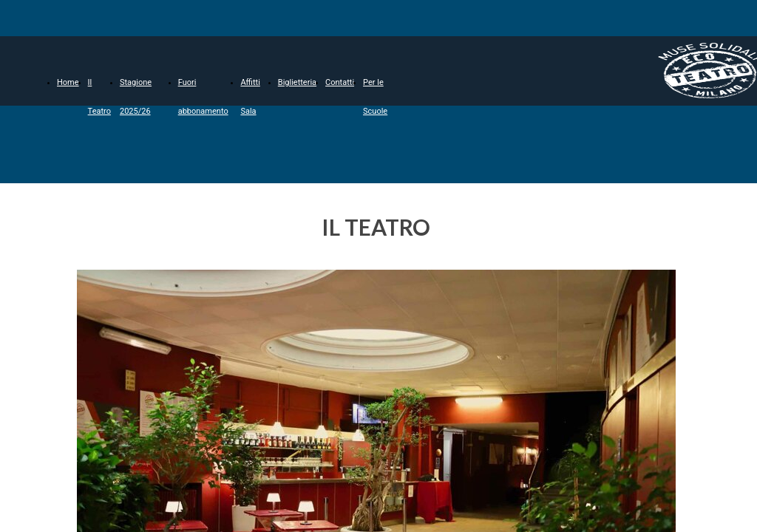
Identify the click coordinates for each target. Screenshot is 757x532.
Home (68, 82)
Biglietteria (297, 82)
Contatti (340, 82)
